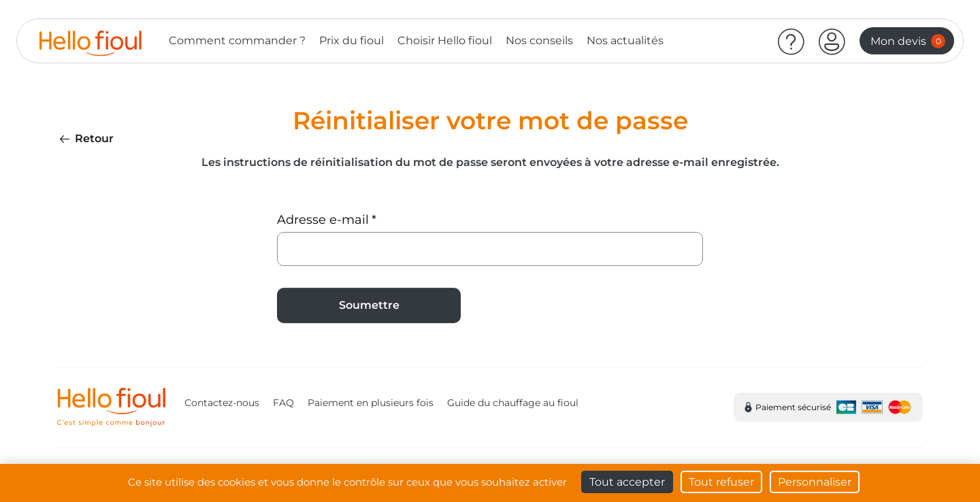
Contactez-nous (222, 403)
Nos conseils (539, 40)
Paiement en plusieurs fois (371, 403)
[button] (832, 41)
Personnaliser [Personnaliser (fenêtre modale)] (815, 482)
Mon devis (908, 41)
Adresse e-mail (323, 220)
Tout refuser (721, 482)
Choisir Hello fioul (445, 40)
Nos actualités (625, 40)
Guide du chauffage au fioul (513, 403)
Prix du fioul (352, 40)
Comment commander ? (237, 40)
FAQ (283, 403)
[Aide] (791, 41)
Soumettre (369, 305)
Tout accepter (627, 482)
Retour (85, 138)
